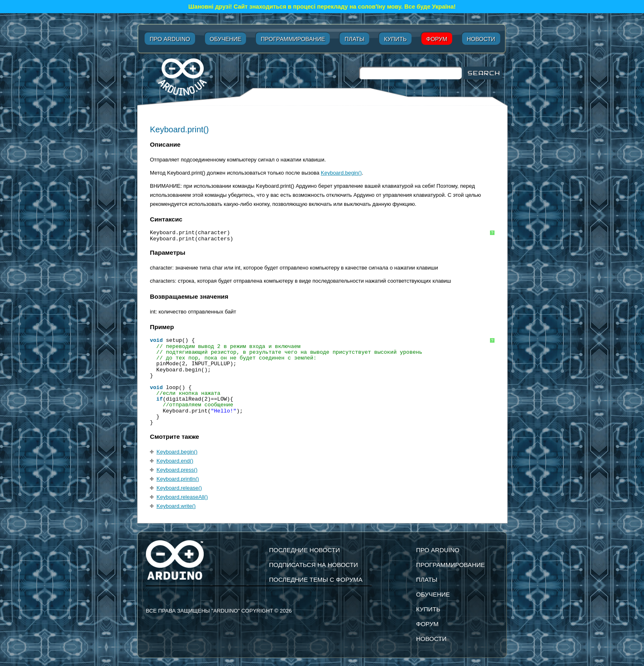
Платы (354, 39)
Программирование (293, 39)
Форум (437, 39)
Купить (395, 39)
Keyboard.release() (179, 488)
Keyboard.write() (176, 506)
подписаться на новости (314, 565)
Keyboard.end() (175, 461)
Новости (481, 39)
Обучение (226, 39)
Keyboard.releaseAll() (182, 497)
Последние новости (305, 550)
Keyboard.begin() (341, 173)
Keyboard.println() (178, 479)
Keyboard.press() (177, 470)
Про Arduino (170, 39)
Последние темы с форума (316, 580)
